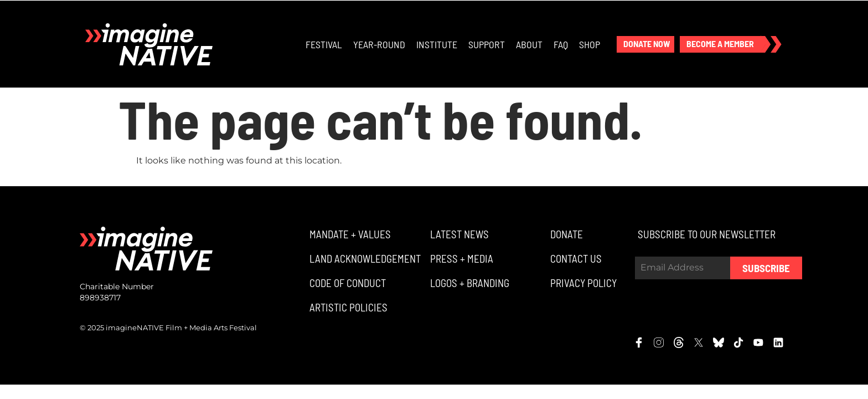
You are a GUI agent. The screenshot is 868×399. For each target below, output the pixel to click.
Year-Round (379, 44)
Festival (324, 44)
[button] (645, 44)
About (529, 44)
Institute (437, 44)
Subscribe (766, 268)
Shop (590, 44)
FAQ (561, 44)
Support (487, 44)
